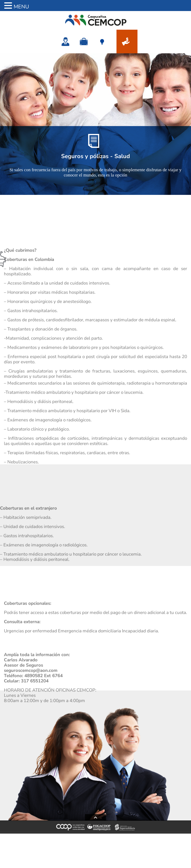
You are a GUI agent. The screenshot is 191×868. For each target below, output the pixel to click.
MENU (21, 7)
